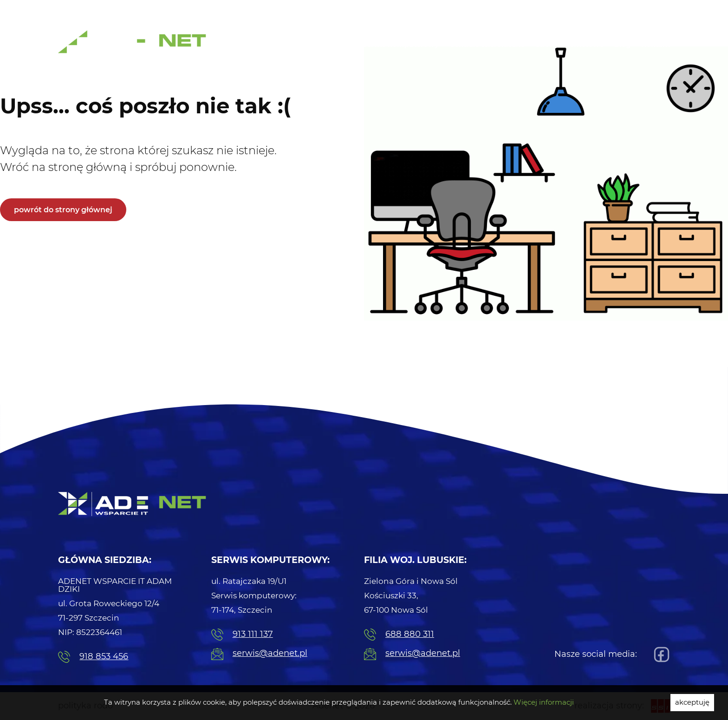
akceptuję (692, 702)
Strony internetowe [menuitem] (569, 45)
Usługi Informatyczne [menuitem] (313, 45)
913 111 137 (242, 635)
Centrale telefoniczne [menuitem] (487, 45)
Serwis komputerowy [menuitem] (401, 45)
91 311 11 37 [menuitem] (437, 10)
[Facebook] (659, 655)
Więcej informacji (544, 702)
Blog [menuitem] (622, 45)
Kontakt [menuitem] (656, 45)
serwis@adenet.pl (259, 654)
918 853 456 (93, 657)
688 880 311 (399, 635)
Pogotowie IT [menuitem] (503, 10)
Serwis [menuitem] (652, 10)
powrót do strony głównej (63, 210)
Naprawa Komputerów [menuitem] (582, 10)
